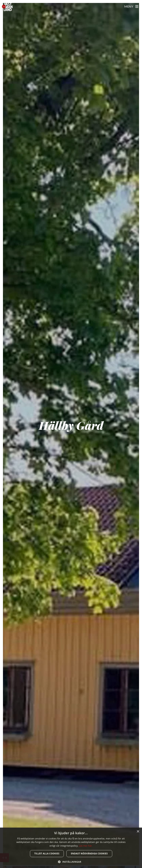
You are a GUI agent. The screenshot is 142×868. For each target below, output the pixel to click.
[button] (71, 862)
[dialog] (71, 848)
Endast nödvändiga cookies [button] (89, 854)
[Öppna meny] (132, 6)
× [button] (138, 832)
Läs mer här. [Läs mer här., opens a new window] (86, 846)
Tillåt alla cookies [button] (47, 854)
